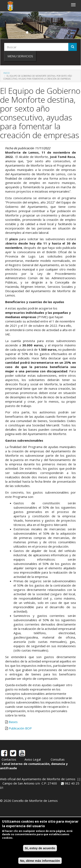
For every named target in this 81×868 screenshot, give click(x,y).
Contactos (9, 759)
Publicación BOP (20, 728)
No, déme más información (40, 861)
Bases (13, 722)
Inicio (6, 73)
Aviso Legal (33, 759)
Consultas (58, 759)
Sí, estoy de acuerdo (40, 848)
